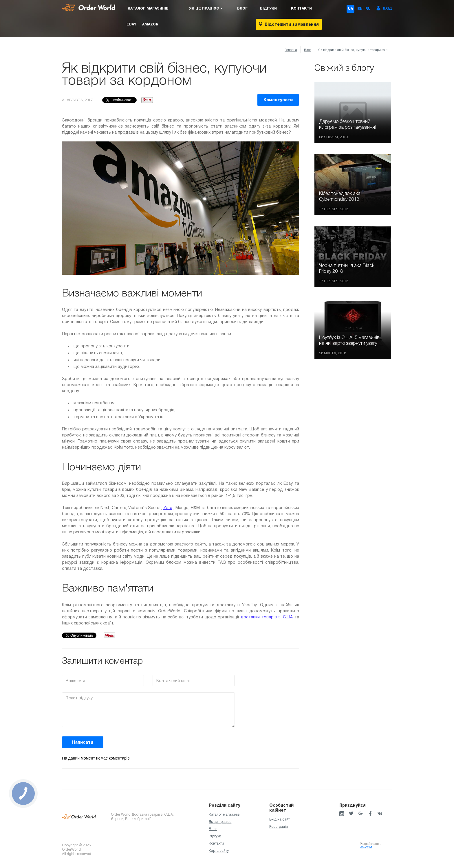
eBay (131, 24)
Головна (291, 50)
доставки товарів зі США (267, 617)
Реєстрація (279, 827)
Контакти (301, 8)
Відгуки (268, 8)
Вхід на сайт (280, 819)
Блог (242, 8)
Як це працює (220, 822)
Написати (83, 742)
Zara (168, 508)
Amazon (150, 24)
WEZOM (366, 847)
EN (360, 9)
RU (368, 9)
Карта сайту (219, 851)
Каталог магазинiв (148, 8)
